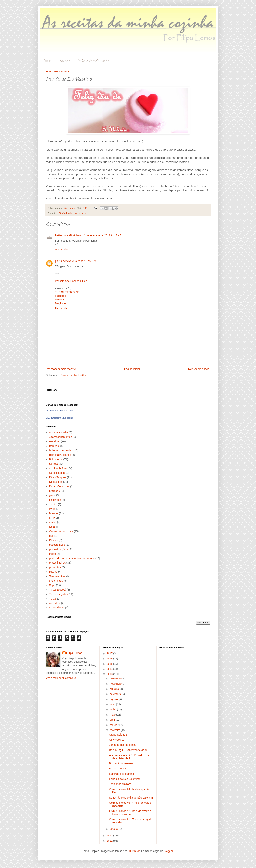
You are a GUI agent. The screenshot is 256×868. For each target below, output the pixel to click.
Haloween (55, 500)
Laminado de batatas (121, 774)
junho (113, 709)
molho (53, 522)
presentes (55, 567)
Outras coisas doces (61, 531)
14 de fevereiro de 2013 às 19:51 (79, 261)
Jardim (53, 504)
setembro (116, 694)
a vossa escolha (59, 432)
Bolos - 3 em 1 (118, 769)
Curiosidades (57, 473)
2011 (110, 841)
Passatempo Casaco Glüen (71, 281)
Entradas (55, 491)
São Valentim (66, 213)
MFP (52, 518)
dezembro (116, 679)
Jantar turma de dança (122, 745)
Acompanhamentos (61, 437)
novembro (116, 684)
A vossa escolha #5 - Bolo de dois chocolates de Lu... (129, 757)
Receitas (48, 61)
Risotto (53, 572)
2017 (110, 653)
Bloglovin (60, 303)
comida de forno (59, 468)
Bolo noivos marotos (121, 763)
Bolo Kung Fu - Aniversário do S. (128, 750)
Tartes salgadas (59, 594)
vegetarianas (57, 608)
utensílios (55, 603)
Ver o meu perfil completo (61, 678)
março (114, 725)
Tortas (53, 599)
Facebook (61, 296)
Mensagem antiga (199, 369)
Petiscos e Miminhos (68, 235)
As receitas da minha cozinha (59, 411)
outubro (115, 689)
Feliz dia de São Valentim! (124, 779)
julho (113, 704)
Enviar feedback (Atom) (75, 375)
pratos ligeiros (57, 563)
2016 (110, 659)
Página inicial (132, 369)
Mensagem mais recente (61, 369)
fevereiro (115, 730)
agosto (114, 699)
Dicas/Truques (58, 477)
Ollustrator (134, 851)
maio (113, 715)
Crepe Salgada (118, 735)
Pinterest (60, 300)
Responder (61, 250)
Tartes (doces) (58, 590)
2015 (110, 664)
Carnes (54, 464)
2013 (110, 674)
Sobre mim (65, 61)
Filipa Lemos (74, 653)
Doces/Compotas (59, 486)
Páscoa (54, 540)
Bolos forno (56, 459)
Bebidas (54, 446)
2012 (110, 836)
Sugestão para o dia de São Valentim (131, 798)
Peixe (53, 554)
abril (113, 720)
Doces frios (56, 482)
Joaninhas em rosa (120, 784)
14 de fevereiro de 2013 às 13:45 (102, 235)
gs (56, 261)
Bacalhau (55, 441)
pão (51, 536)
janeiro (114, 829)
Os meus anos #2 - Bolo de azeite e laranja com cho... (130, 813)
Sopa (52, 585)
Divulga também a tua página (59, 418)
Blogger (168, 851)
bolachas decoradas (61, 450)
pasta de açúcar (59, 549)
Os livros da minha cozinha (93, 61)
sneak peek (80, 213)
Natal (52, 527)
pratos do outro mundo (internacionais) (72, 558)
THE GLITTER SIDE (67, 292)
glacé (52, 495)
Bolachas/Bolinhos (60, 455)
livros (52, 509)
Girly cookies (117, 740)
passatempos (57, 545)
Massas (54, 513)
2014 (110, 669)
